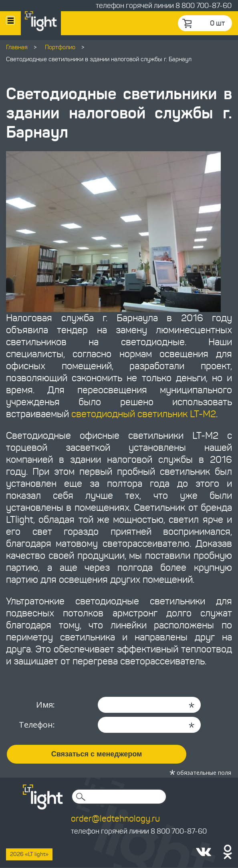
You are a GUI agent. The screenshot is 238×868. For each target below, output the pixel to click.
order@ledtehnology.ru (115, 819)
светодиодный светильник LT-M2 (144, 414)
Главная (17, 47)
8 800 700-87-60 (204, 6)
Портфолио (60, 47)
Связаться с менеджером (97, 754)
